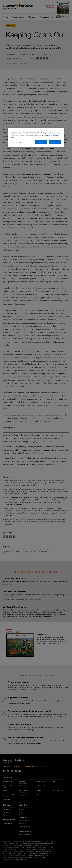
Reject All (41, 142)
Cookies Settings (17, 142)
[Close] (61, 130)
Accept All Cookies (55, 142)
